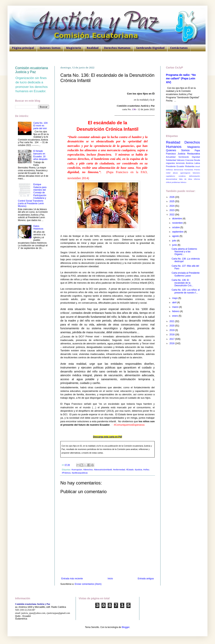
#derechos (88, 470)
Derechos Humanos (117, 48)
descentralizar (172, 179)
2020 (172, 326)
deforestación (194, 176)
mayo (175, 298)
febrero (176, 311)
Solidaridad (171, 160)
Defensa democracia (175, 170)
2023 (172, 210)
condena (182, 176)
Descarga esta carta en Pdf (107, 437)
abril (175, 302)
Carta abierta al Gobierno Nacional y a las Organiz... (184, 252)
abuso (175, 173)
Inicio (110, 579)
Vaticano (181, 160)
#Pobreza (66, 473)
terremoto (180, 163)
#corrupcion (77, 470)
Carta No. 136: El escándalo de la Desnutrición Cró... (182, 283)
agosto (176, 236)
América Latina (193, 163)
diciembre (177, 219)
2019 (172, 330)
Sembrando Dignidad (150, 48)
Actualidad (171, 157)
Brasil (198, 166)
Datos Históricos (38, 227)
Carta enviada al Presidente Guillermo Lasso (186, 274)
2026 (172, 197)
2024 (172, 206)
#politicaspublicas (80, 473)
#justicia (139, 470)
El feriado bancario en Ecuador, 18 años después (40, 155)
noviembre (178, 223)
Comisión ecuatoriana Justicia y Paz (31, 70)
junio (175, 245)
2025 (172, 201)
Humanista (189, 170)
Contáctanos (179, 48)
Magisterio (74, 48)
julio (175, 241)
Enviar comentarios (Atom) (88, 584)
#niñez (146, 470)
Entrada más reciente (72, 579)
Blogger (126, 627)
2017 (172, 339)
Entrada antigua (146, 579)
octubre (176, 227)
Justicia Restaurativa (189, 154)
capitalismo (170, 176)
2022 (172, 215)
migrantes (170, 163)
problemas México (179, 182)
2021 (172, 321)
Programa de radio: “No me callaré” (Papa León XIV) (181, 79)
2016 (172, 343)
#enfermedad (119, 470)
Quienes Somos (50, 48)
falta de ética (186, 179)
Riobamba (190, 166)
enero (175, 316)
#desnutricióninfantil (103, 470)
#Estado (130, 470)
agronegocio (185, 173)
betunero (196, 173)
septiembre (178, 232)
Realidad (93, 48)
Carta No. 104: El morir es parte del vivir (41, 126)
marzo (176, 307)
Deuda (197, 160)
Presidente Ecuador (175, 166)
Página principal (23, 48)
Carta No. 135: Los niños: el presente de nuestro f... (186, 291)
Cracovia (189, 160)
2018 (172, 335)
